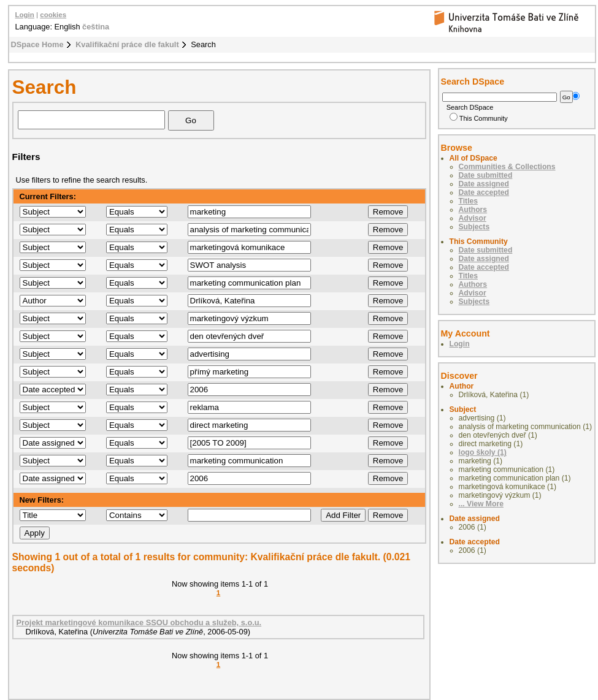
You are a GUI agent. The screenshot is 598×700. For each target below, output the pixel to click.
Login (25, 15)
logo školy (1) (483, 452)
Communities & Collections (507, 167)
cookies (53, 15)
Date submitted (486, 175)
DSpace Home (37, 44)
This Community (479, 118)
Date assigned (484, 184)
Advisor (473, 218)
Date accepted (484, 192)
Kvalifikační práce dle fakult (127, 44)
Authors (473, 210)
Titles (469, 201)
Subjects (474, 227)
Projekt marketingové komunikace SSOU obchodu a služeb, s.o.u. (139, 622)
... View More (481, 504)
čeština (96, 27)
